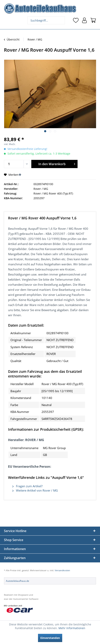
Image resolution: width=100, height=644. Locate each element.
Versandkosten (62, 570)
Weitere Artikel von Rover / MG (35, 490)
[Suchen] (62, 20)
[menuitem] (7, 20)
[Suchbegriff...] (46, 20)
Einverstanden (50, 638)
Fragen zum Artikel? (27, 486)
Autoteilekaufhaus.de (18, 581)
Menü (7, 20)
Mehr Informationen (72, 628)
